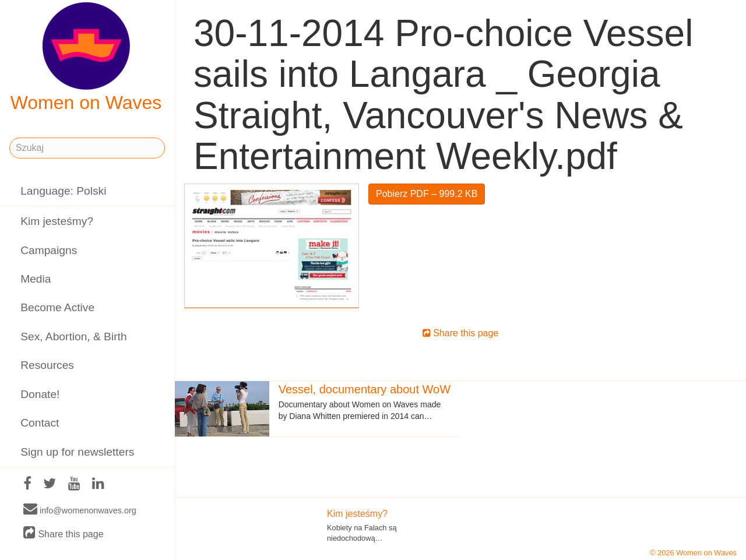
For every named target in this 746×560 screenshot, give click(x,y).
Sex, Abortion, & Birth (73, 337)
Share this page (64, 533)
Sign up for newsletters (77, 452)
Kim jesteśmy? (57, 221)
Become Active (57, 307)
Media (36, 279)
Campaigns (49, 250)
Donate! (40, 394)
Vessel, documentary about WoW (365, 389)
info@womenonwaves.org (80, 510)
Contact (40, 423)
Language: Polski (63, 191)
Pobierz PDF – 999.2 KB (427, 194)
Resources (47, 365)
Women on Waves (86, 58)
